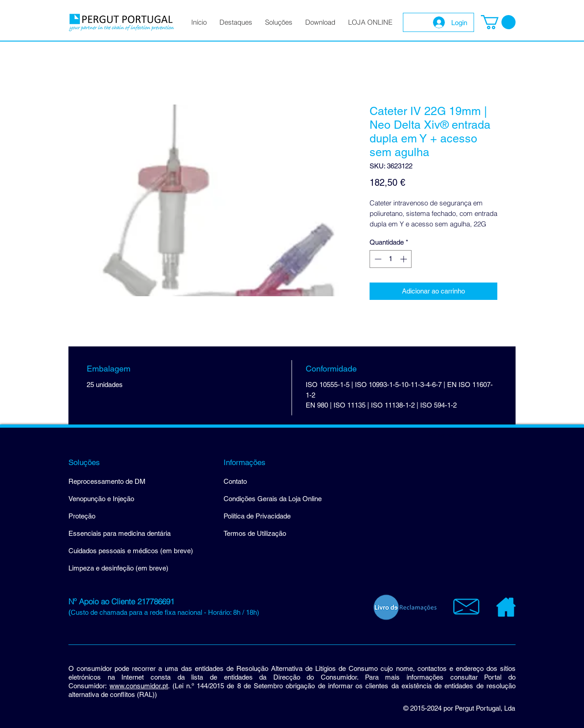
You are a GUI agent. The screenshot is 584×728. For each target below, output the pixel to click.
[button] (498, 22)
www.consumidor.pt (139, 686)
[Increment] (404, 259)
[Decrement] (377, 259)
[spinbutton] (391, 259)
